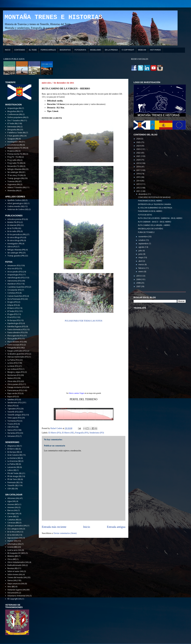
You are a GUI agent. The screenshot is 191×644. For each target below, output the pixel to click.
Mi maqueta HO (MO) (16, 553)
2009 (139, 279)
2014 (139, 181)
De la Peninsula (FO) (16, 299)
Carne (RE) (12, 516)
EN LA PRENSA (111, 50)
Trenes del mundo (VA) (17, 577)
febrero (142, 268)
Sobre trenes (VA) (15, 574)
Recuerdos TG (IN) (15, 166)
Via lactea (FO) (13, 433)
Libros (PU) (12, 247)
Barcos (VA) (12, 510)
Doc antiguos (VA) (15, 529)
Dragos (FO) (13, 302)
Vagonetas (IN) (14, 184)
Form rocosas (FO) (15, 345)
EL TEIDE (33, 50)
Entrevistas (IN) (14, 127)
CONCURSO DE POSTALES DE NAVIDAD (154, 197)
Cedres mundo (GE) (16, 206)
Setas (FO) (12, 406)
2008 (139, 283)
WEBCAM (142, 50)
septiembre (144, 244)
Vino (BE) (11, 587)
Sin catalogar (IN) (15, 172)
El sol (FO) (12, 317)
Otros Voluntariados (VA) (18, 562)
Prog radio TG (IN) (15, 163)
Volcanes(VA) (13, 593)
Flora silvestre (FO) (15, 342)
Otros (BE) (12, 559)
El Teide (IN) (12, 123)
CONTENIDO (20, 50)
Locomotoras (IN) (15, 145)
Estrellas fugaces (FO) (16, 326)
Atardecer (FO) (14, 284)
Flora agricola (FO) (15, 336)
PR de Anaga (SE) (14, 476)
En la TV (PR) (12, 228)
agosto (142, 247)
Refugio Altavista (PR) (16, 250)
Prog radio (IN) (14, 160)
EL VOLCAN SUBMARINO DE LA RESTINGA (155, 208)
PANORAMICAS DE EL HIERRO (150, 211)
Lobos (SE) (12, 470)
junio (141, 254)
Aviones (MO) (13, 504)
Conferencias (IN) (15, 114)
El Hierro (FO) (55, 433)
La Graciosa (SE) (14, 461)
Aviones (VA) (13, 507)
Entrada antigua (116, 527)
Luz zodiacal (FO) (15, 369)
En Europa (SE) (13, 452)
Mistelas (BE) (13, 556)
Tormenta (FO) (14, 421)
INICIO (8, 50)
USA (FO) (11, 427)
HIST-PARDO (155, 50)
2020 (139, 160)
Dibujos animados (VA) (17, 526)
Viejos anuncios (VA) (16, 584)
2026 (139, 139)
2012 (139, 188)
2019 (139, 163)
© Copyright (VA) (14, 599)
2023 (139, 149)
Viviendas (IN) (13, 191)
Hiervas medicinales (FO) (18, 357)
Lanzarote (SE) (13, 467)
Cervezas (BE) (13, 523)
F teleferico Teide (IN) (16, 133)
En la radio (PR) (14, 231)
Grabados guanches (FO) (18, 354)
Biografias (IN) (13, 111)
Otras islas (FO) (14, 381)
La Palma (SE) (13, 464)
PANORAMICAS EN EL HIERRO (150, 201)
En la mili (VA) (13, 535)
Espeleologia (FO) (15, 323)
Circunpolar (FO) (14, 290)
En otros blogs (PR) (15, 240)
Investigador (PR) (15, 244)
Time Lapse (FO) (14, 418)
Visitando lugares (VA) (17, 590)
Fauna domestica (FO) (17, 329)
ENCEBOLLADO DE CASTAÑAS (150, 229)
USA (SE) (11, 489)
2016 (139, 174)
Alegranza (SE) (13, 446)
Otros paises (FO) (15, 384)
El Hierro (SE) (68, 433)
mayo (141, 257)
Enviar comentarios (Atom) (65, 533)
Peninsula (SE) (13, 482)
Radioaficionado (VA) (16, 565)
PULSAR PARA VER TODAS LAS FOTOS (84, 321)
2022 (139, 153)
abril (141, 261)
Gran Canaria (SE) (15, 455)
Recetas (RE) (12, 568)
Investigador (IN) (14, 142)
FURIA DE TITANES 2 (146, 232)
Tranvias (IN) (13, 181)
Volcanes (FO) (13, 436)
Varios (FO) (12, 430)
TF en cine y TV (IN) (15, 175)
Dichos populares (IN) (17, 117)
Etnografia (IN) (13, 130)
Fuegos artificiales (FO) (17, 351)
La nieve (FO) (13, 366)
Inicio (87, 527)
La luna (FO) (12, 363)
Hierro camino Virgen (77, 393)
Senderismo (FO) (97, 433)
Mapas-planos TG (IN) (17, 148)
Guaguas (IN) (13, 139)
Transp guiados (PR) (16, 256)
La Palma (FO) (13, 360)
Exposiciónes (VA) (15, 538)
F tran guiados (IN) (15, 136)
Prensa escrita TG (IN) (16, 154)
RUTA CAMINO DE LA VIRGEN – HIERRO (154, 225)
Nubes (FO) (12, 378)
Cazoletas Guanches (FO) (18, 287)
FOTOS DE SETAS (145, 215)
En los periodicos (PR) (17, 234)
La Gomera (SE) (14, 458)
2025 (139, 142)
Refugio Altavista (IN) (16, 169)
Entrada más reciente (54, 527)
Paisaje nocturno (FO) (16, 387)
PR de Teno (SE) (14, 479)
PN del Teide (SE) (14, 473)
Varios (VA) (12, 580)
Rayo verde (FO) (14, 393)
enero (141, 272)
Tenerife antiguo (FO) (16, 415)
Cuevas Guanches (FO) (17, 296)
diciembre (143, 194)
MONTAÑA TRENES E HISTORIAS (53, 17)
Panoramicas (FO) (15, 390)
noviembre (143, 237)
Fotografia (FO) (82, 433)
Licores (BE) (12, 547)
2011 (139, 191)
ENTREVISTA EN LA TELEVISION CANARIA (155, 204)
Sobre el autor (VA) (15, 571)
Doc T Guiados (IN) (15, 120)
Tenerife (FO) (13, 412)
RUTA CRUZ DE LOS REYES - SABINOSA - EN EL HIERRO (160, 218)
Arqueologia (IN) (14, 108)
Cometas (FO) (13, 293)
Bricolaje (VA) (13, 514)
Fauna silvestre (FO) (16, 332)
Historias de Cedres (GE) (18, 209)
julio (140, 251)
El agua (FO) (12, 314)
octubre (142, 240)
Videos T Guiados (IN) (17, 187)
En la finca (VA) (14, 532)
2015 (139, 177)
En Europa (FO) (14, 320)
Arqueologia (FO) (15, 275)
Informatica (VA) (14, 544)
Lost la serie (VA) (14, 550)
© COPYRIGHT (128, 50)
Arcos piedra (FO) (15, 272)
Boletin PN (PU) (14, 222)
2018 (139, 167)
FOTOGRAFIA (80, 50)
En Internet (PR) (14, 225)
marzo (141, 264)
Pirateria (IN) (13, 151)
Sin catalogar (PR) (15, 253)
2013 (139, 184)
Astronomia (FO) (14, 281)
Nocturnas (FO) (14, 375)
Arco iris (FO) (13, 269)
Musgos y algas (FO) (16, 372)
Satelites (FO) (13, 400)
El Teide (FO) (13, 311)
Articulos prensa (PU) (16, 219)
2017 (139, 170)
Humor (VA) (12, 541)
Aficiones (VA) (13, 498)
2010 (139, 276)
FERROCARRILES (48, 50)
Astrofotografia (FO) (16, 278)
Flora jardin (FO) (14, 339)
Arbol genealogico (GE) (17, 203)
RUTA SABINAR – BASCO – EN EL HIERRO (155, 222)
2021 (139, 156)
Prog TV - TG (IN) (14, 157)
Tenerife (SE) (13, 485)
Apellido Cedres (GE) (16, 200)
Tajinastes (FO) (14, 409)
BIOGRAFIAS (65, 50)
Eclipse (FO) (12, 305)
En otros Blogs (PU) (16, 237)
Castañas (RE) (13, 520)
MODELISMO (96, 50)
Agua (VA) (11, 501)
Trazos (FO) (12, 424)
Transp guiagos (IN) (16, 178)
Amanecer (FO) (14, 266)
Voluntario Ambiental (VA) (18, 596)
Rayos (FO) (12, 397)
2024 (139, 146)
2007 (139, 286)
